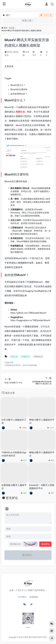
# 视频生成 (38, 357)
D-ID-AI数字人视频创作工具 (14, 421)
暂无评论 (12, 498)
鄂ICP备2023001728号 (38, 637)
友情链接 (34, 597)
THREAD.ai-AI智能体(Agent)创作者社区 (14, 454)
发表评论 (45, 544)
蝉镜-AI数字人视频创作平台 (42, 421)
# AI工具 (14, 357)
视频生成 (20, 112)
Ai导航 (26, 637)
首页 (6, 28)
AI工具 (12, 28)
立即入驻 (46, 15)
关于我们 (22, 597)
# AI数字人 (25, 357)
